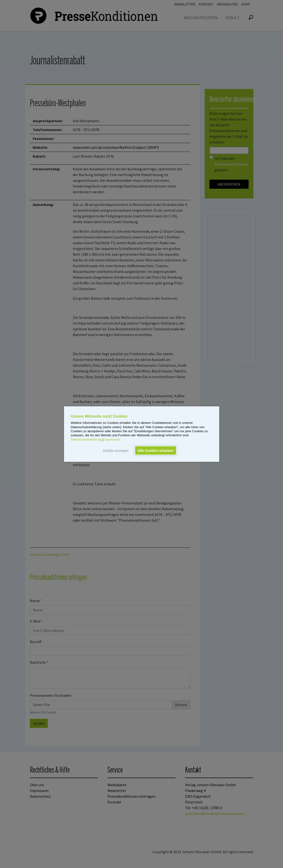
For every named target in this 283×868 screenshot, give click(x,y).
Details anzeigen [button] (115, 450)
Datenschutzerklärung (86, 439)
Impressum (112, 439)
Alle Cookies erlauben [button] (155, 450)
